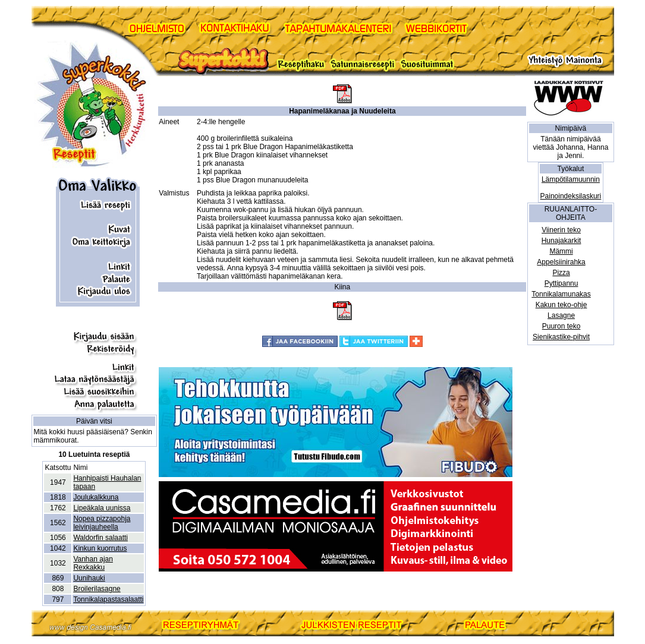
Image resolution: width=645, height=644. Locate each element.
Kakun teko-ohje (561, 305)
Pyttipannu (561, 283)
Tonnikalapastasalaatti (108, 599)
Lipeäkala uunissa (102, 508)
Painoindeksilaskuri (571, 196)
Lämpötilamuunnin (571, 179)
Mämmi (561, 251)
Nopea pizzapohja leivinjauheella (102, 523)
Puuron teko (561, 326)
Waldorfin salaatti (100, 538)
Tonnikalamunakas (561, 294)
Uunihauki (89, 578)
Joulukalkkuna (96, 497)
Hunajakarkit (561, 241)
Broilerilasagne (97, 589)
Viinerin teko (561, 230)
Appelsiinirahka (561, 262)
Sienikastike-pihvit (561, 337)
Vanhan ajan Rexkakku (93, 563)
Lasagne (561, 315)
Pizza (561, 273)
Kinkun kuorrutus (100, 548)
